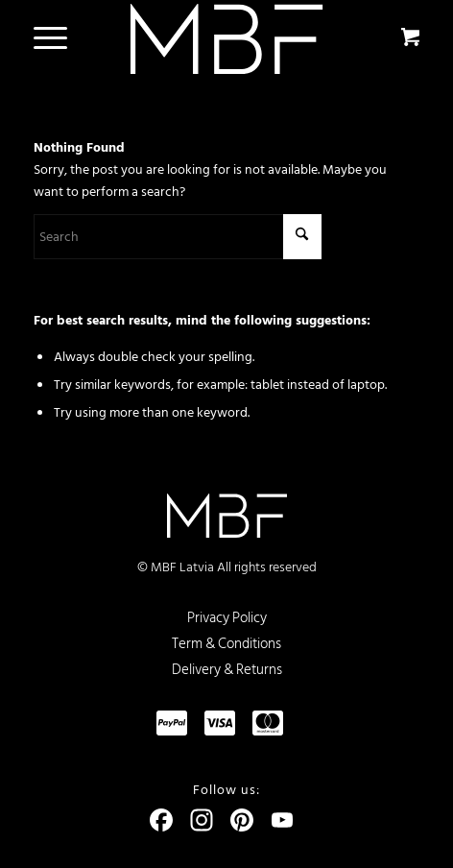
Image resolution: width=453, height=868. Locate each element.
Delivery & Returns (227, 670)
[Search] (178, 237)
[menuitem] (47, 38)
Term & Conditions (226, 644)
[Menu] (41, 38)
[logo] (227, 39)
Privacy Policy (227, 618)
